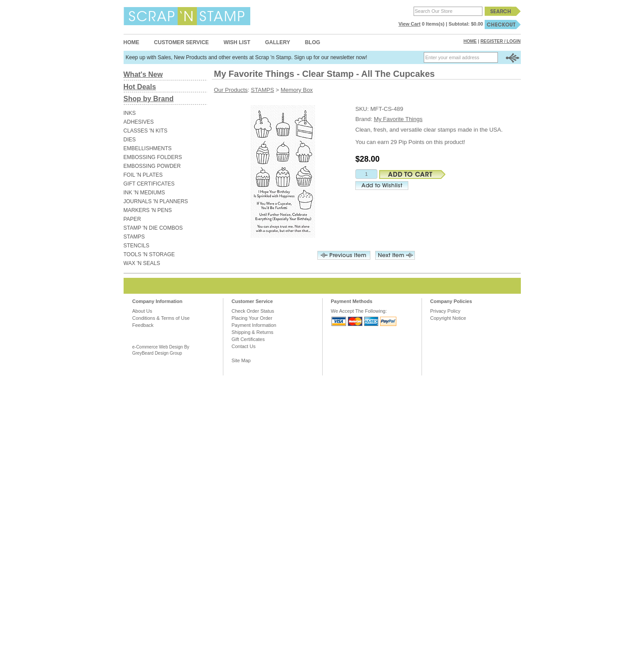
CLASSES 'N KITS (146, 131)
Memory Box (297, 90)
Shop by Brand (149, 99)
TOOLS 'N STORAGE (149, 254)
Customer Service (181, 42)
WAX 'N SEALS (142, 263)
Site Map (241, 360)
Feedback (143, 325)
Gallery (277, 42)
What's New (143, 74)
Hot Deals (140, 87)
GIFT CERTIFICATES (149, 184)
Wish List (237, 42)
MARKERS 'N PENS (148, 210)
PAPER (132, 219)
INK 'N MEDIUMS (144, 193)
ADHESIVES (139, 122)
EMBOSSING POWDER (152, 166)
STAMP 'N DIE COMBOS (153, 228)
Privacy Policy (445, 311)
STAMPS (134, 237)
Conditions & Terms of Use (161, 318)
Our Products (231, 90)
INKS (130, 113)
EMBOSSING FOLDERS (153, 157)
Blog (313, 42)
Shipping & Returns (253, 332)
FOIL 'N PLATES (143, 175)
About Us (142, 311)
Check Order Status (253, 311)
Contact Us (244, 346)
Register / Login (500, 41)
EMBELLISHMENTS (148, 148)
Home (132, 42)
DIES (130, 140)
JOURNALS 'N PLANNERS (156, 201)
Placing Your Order (252, 318)
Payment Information (254, 325)
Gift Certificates (248, 339)
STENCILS (137, 246)
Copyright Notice (448, 318)
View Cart (410, 24)
